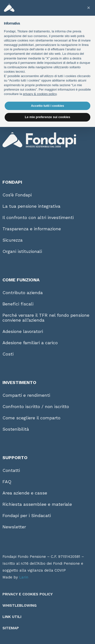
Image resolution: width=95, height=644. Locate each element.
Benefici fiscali (18, 304)
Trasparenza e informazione (32, 229)
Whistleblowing (20, 605)
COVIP (60, 570)
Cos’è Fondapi (17, 195)
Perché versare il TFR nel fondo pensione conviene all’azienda (46, 318)
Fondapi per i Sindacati (27, 515)
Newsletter (14, 527)
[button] (89, 8)
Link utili (12, 617)
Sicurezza (13, 240)
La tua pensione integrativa (31, 206)
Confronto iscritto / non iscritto (36, 406)
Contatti (11, 470)
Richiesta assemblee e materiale (37, 504)
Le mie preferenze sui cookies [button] (47, 117)
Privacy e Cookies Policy (28, 594)
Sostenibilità (16, 429)
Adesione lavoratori (23, 331)
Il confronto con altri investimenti (38, 217)
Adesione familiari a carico (30, 343)
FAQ (7, 482)
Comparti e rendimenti (26, 395)
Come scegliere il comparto (31, 418)
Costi (8, 354)
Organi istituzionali (22, 251)
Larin (24, 577)
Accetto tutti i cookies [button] (47, 106)
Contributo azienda (23, 293)
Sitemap (11, 628)
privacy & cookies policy (40, 94)
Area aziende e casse (25, 493)
